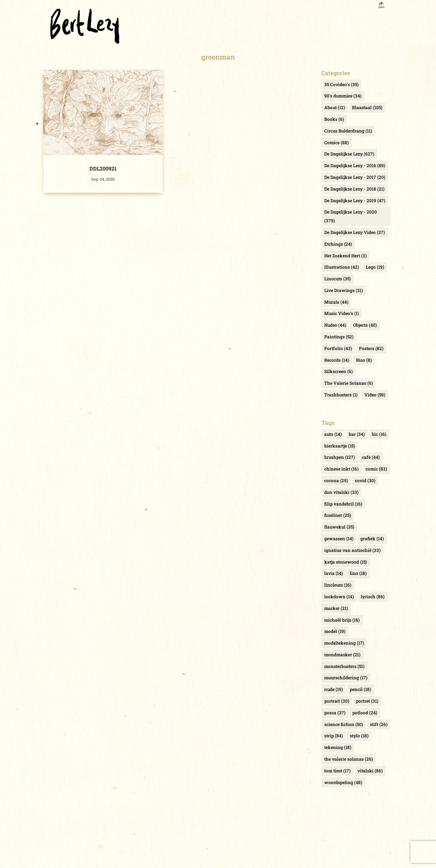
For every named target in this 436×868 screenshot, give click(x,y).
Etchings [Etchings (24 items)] (338, 244)
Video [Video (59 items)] (375, 395)
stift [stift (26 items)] (379, 724)
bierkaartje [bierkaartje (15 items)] (340, 446)
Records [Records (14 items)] (337, 360)
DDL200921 (103, 168)
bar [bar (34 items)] (357, 434)
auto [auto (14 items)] (333, 434)
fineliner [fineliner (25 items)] (338, 515)
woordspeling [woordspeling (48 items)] (343, 782)
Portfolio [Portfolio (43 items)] (338, 348)
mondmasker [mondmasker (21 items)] (342, 654)
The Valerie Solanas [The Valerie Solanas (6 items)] (349, 383)
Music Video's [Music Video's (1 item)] (342, 313)
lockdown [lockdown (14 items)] (339, 596)
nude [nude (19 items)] (334, 689)
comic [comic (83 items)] (376, 469)
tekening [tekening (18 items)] (338, 747)
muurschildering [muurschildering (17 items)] (346, 677)
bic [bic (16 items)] (379, 434)
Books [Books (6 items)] (334, 119)
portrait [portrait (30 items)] (337, 701)
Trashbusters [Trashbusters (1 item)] (341, 395)
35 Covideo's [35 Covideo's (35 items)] (341, 84)
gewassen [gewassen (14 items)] (339, 538)
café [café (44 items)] (371, 457)
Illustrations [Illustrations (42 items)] (342, 267)
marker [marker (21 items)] (336, 608)
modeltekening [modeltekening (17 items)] (344, 643)
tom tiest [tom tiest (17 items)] (337, 771)
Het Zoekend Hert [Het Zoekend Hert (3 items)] (345, 256)
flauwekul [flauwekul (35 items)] (339, 527)
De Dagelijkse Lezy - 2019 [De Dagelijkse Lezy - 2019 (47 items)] (355, 200)
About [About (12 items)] (335, 107)
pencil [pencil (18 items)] (360, 689)
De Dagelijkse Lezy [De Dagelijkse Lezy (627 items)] (349, 154)
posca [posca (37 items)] (335, 713)
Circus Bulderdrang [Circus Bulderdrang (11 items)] (348, 131)
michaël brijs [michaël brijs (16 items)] (342, 620)
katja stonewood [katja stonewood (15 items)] (346, 562)
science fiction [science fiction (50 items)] (344, 724)
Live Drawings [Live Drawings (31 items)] (344, 290)
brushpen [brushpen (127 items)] (340, 457)
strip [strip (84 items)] (334, 736)
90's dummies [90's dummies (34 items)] (343, 96)
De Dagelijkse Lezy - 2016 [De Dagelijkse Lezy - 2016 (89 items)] (355, 165)
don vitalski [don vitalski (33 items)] (341, 492)
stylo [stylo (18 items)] (359, 736)
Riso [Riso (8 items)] (364, 360)
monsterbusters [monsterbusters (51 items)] (344, 666)
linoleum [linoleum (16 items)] (338, 585)
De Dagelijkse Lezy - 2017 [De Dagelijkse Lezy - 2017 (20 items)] (355, 177)
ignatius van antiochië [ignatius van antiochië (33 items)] (352, 550)
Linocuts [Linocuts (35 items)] (338, 279)
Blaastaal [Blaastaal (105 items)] (367, 107)
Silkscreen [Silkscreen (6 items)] (339, 371)
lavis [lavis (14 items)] (334, 573)
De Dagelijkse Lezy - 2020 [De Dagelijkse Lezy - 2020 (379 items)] (351, 216)
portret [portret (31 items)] (367, 701)
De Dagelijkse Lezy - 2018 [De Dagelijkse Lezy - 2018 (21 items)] (354, 189)
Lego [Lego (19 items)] (375, 267)
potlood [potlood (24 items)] (365, 713)
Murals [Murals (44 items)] (336, 302)
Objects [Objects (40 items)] (365, 325)
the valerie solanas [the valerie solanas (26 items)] (349, 759)
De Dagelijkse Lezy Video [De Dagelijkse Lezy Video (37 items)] (355, 232)
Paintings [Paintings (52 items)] (339, 337)
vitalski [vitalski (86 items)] (370, 771)
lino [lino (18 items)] (358, 573)
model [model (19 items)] (335, 631)
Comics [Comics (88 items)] (336, 142)
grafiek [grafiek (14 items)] (372, 538)
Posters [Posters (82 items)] (371, 348)
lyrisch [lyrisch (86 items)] (373, 596)
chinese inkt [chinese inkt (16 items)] (341, 469)
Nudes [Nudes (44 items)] (335, 325)
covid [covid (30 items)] (365, 480)
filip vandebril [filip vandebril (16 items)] (343, 504)
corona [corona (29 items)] (336, 480)
